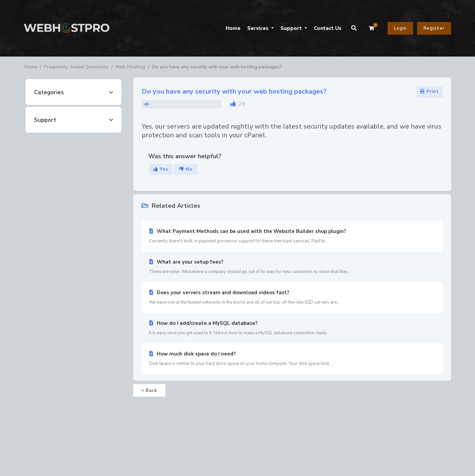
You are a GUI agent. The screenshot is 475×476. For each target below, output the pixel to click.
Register (434, 28)
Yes (161, 169)
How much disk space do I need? (292, 359)
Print (430, 92)
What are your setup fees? (292, 267)
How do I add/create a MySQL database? (292, 328)
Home (233, 28)
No (186, 169)
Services (259, 28)
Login (400, 28)
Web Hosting (130, 67)
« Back (149, 390)
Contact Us (328, 28)
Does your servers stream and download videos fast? (292, 298)
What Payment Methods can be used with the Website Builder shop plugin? (292, 236)
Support (292, 28)
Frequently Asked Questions (76, 67)
